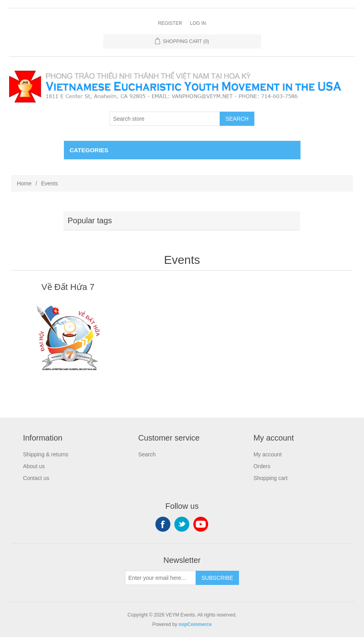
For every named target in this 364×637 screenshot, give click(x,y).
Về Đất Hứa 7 (68, 287)
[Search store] (165, 119)
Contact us (36, 478)
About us (34, 466)
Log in (198, 23)
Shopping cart (271, 478)
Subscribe (217, 578)
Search (237, 119)
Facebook (163, 524)
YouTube (201, 524)
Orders (262, 466)
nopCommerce (195, 624)
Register (170, 23)
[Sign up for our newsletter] (161, 578)
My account (268, 454)
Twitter (182, 524)
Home (24, 183)
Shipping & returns (46, 454)
